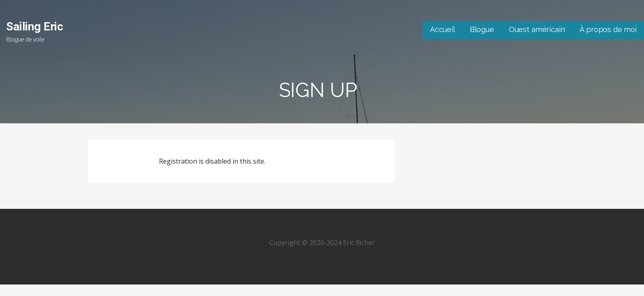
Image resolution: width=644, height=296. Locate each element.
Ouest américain (537, 29)
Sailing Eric (35, 27)
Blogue (482, 29)
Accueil (443, 29)
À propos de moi (608, 29)
